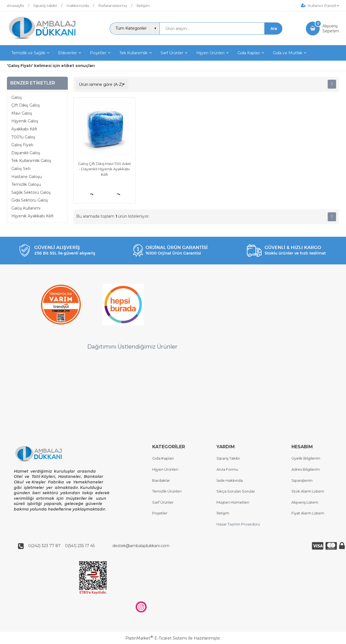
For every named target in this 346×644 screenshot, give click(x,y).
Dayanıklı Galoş (26, 153)
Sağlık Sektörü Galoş (31, 192)
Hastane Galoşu (27, 177)
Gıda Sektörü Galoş (30, 200)
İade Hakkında (230, 480)
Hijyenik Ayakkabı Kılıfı (32, 216)
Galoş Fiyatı (22, 145)
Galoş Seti (21, 169)
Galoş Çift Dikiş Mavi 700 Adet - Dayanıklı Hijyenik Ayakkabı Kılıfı (104, 169)
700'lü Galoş (23, 137)
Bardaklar (161, 480)
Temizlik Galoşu (26, 184)
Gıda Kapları (163, 458)
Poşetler (160, 513)
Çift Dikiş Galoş (26, 105)
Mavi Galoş (22, 113)
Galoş (17, 97)
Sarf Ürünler (163, 502)
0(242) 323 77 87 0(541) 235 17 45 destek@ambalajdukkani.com (97, 546)
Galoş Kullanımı (26, 208)
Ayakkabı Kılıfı (24, 129)
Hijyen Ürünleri (165, 469)
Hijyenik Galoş (25, 121)
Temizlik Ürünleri (167, 491)
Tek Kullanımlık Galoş (31, 161)
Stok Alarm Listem (308, 491)
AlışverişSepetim (331, 29)
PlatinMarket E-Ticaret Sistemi (156, 638)
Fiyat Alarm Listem (308, 513)
